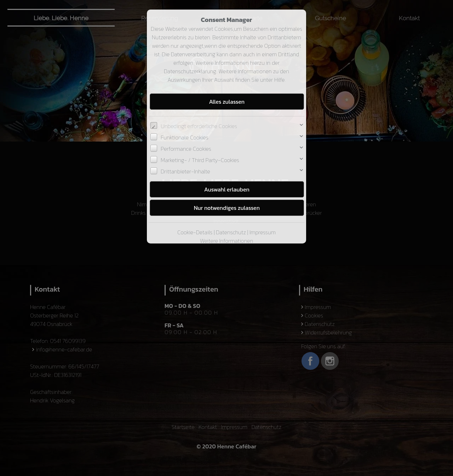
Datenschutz (231, 232)
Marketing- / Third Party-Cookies (200, 160)
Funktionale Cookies (184, 137)
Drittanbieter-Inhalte (185, 171)
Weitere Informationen (226, 241)
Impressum (263, 232)
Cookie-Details (195, 232)
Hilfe (280, 80)
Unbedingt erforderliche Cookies (199, 126)
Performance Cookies (186, 149)
